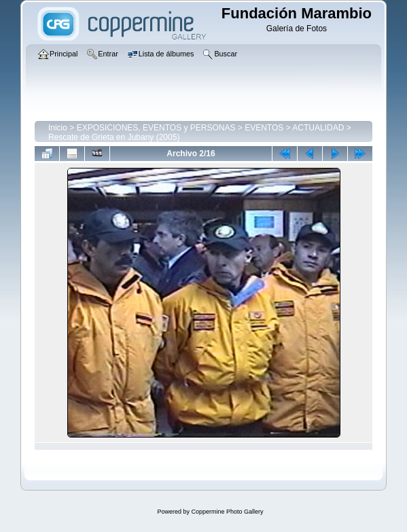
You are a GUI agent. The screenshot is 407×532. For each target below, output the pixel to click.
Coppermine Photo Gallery (227, 512)
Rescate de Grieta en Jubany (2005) (114, 137)
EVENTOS (264, 128)
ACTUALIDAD (318, 128)
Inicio (58, 128)
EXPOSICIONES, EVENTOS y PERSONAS (156, 128)
